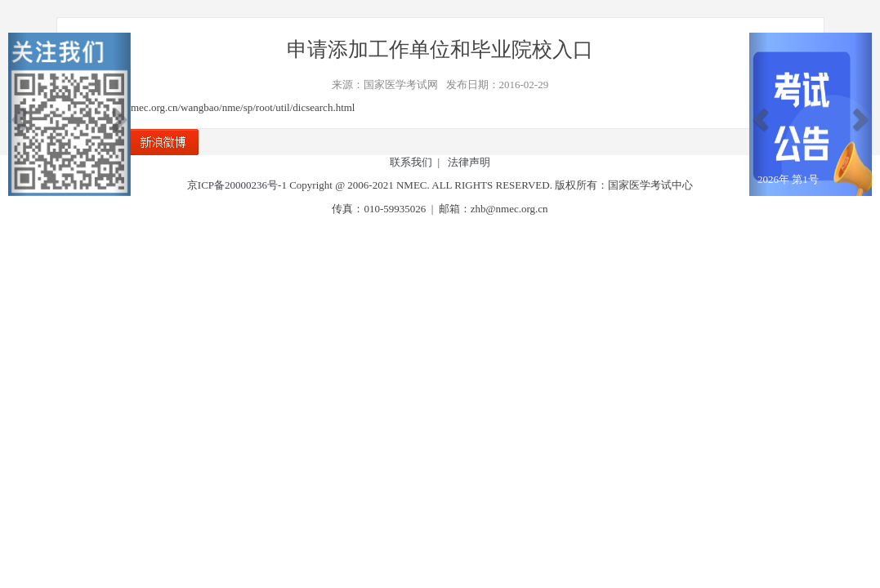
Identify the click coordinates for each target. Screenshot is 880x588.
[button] (18, 114)
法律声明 (469, 162)
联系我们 (411, 162)
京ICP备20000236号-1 (237, 185)
